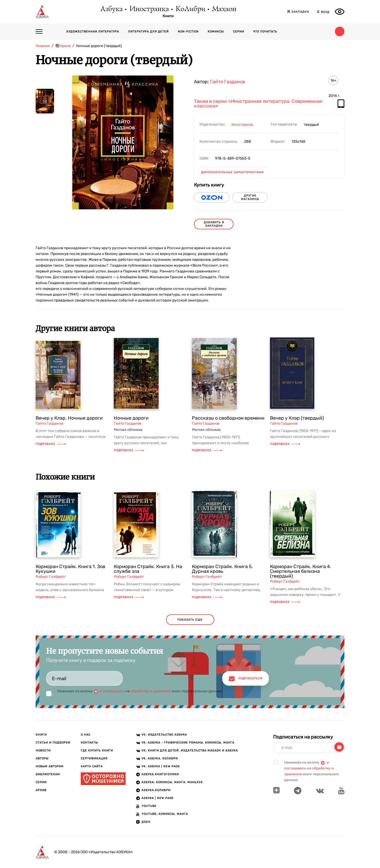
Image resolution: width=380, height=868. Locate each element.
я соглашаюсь (112, 691)
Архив (41, 790)
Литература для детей (148, 32)
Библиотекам (48, 774)
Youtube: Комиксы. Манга (165, 814)
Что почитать (265, 32)
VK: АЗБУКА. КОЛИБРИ (160, 758)
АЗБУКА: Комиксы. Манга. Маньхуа (172, 782)
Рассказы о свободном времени (228, 418)
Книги (168, 16)
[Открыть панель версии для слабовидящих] (340, 12)
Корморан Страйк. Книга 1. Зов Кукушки (70, 569)
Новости (43, 751)
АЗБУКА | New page (158, 798)
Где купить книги (97, 751)
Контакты (89, 743)
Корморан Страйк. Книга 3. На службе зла (148, 569)
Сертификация (94, 758)
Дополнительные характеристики (232, 172)
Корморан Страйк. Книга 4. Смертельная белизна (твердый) (301, 571)
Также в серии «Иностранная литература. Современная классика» (258, 104)
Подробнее (51, 444)
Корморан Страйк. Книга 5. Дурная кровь (222, 569)
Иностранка (149, 9)
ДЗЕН (146, 822)
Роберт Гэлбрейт (51, 577)
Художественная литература (93, 32)
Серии (239, 32)
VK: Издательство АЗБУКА (164, 735)
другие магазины (250, 197)
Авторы (42, 758)
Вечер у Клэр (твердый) (297, 418)
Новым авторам (50, 766)
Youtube (149, 806)
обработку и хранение (151, 691)
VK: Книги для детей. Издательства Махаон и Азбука (190, 751)
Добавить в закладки (214, 224)
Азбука (111, 9)
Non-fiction (188, 32)
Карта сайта (92, 766)
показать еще (190, 620)
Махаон (224, 9)
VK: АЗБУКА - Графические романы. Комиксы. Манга (188, 743)
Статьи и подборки (53, 743)
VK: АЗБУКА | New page (161, 766)
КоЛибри (190, 9)
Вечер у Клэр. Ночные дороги (69, 418)
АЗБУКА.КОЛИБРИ (156, 790)
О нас (86, 735)
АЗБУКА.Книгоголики (160, 774)
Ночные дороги (131, 418)
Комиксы (216, 32)
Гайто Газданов (228, 82)
